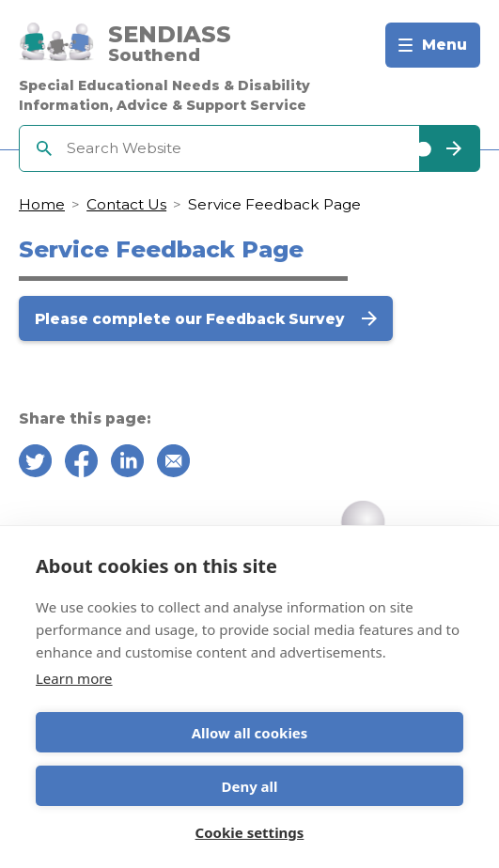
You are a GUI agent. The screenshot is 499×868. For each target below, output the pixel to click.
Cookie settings (250, 832)
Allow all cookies (250, 733)
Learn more (74, 678)
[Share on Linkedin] (127, 464)
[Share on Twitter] (35, 464)
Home (42, 204)
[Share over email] (173, 464)
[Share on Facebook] (81, 464)
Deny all (249, 786)
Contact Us (126, 204)
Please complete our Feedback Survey (192, 319)
